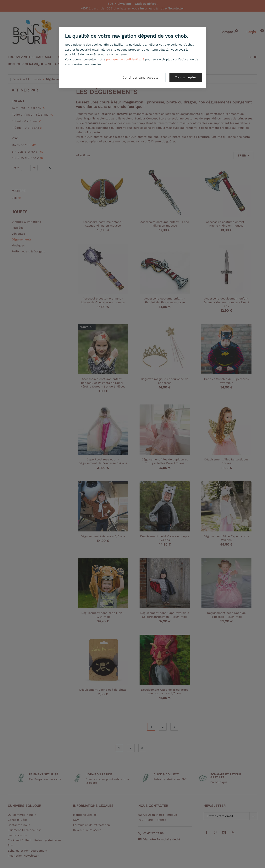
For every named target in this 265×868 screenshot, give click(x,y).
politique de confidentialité (125, 59)
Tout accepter (186, 77)
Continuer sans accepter (141, 77)
